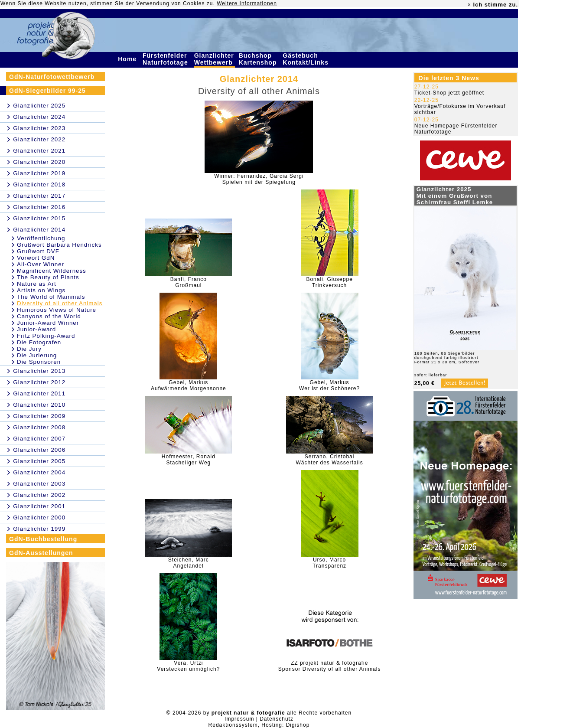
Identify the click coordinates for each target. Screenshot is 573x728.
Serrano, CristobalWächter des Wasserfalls (329, 460)
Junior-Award (36, 329)
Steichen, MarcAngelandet (189, 563)
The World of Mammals (51, 297)
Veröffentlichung (41, 238)
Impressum (239, 719)
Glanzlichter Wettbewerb (215, 59)
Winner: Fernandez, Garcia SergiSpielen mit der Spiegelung (259, 179)
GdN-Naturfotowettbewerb (52, 77)
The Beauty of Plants (48, 277)
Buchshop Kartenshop (259, 59)
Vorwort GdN (36, 258)
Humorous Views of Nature (57, 310)
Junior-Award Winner (48, 323)
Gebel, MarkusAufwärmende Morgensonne (189, 385)
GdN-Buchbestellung (43, 539)
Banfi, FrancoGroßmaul (189, 282)
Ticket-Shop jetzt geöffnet (449, 93)
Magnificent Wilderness (52, 271)
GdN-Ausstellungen (41, 553)
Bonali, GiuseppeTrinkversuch (329, 282)
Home (128, 59)
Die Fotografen (39, 342)
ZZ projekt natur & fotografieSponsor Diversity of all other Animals (330, 666)
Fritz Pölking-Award (46, 336)
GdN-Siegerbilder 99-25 (47, 91)
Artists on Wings (41, 290)
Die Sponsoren (39, 362)
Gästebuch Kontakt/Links (306, 59)
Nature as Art (37, 284)
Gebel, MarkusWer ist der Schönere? (329, 385)
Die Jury (29, 349)
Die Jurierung (37, 355)
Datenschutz (277, 719)
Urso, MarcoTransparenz (329, 563)
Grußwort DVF (38, 251)
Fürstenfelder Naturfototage (166, 59)
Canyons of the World (49, 316)
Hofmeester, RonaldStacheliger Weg (189, 460)
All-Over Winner (41, 264)
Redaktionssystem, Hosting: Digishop (259, 725)
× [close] (469, 5)
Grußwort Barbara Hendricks (59, 245)
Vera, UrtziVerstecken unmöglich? (188, 666)
